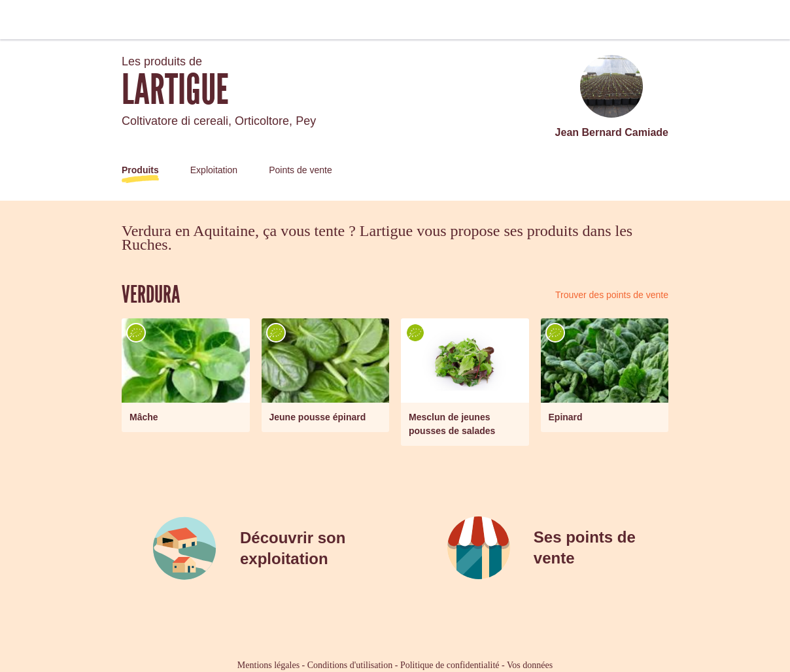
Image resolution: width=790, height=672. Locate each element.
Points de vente (301, 170)
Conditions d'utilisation (350, 665)
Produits (140, 170)
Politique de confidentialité (450, 665)
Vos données (530, 665)
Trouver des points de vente (612, 295)
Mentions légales (268, 665)
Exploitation (214, 170)
